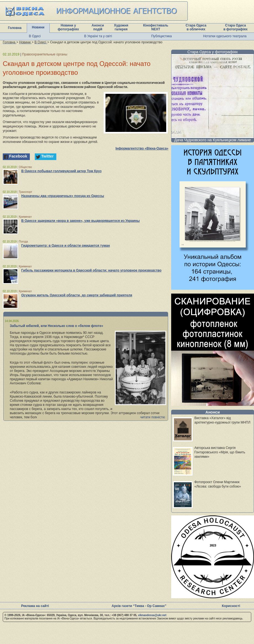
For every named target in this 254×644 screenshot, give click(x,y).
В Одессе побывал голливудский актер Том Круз (61, 171)
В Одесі (35, 36)
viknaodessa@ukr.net (152, 615)
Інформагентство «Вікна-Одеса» (142, 148)
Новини (38, 27)
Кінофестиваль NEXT (156, 27)
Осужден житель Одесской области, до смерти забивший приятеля (77, 295)
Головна (15, 28)
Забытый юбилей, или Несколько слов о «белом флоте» (57, 326)
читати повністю (153, 417)
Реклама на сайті (35, 606)
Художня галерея (121, 27)
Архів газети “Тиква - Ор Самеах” (139, 606)
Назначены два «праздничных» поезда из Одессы (63, 196)
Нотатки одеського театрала (225, 36)
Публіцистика (161, 36)
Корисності (231, 606)
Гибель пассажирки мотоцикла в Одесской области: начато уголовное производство (91, 270)
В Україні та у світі (98, 36)
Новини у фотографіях (68, 27)
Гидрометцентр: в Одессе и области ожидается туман (66, 246)
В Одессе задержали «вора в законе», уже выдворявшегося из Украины (80, 221)
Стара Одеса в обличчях (196, 27)
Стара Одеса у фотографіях (213, 52)
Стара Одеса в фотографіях (236, 27)
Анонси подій (98, 27)
